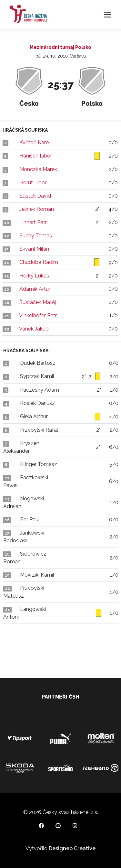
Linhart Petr (33, 222)
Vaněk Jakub (34, 329)
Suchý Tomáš (36, 236)
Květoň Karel (35, 142)
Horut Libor (33, 183)
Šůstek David (35, 196)
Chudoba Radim (39, 262)
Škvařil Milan (34, 249)
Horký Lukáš (34, 276)
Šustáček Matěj (38, 302)
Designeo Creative (72, 848)
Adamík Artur (35, 289)
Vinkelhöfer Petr (38, 315)
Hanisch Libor (36, 156)
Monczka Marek (38, 169)
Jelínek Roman (37, 209)
